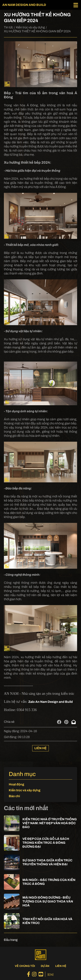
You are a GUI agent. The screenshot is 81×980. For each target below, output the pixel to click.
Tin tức (8, 27)
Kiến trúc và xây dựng (30, 27)
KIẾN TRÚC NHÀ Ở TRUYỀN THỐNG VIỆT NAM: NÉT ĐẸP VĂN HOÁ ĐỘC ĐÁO (50, 823)
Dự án (45, 966)
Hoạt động (16, 784)
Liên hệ (40, 748)
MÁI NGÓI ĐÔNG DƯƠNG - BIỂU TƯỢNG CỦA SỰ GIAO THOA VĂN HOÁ (48, 901)
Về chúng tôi (25, 966)
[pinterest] (66, 722)
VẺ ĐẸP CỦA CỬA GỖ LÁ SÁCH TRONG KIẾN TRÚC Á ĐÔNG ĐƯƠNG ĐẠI (46, 843)
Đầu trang (11, 940)
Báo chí (14, 796)
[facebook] (59, 722)
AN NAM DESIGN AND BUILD (24, 5)
